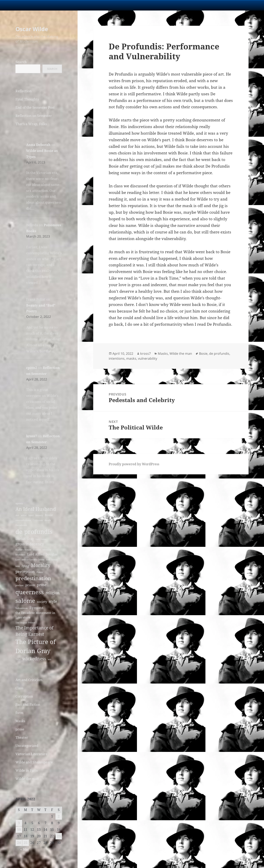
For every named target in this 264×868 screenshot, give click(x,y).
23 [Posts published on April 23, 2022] (59, 836)
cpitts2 (32, 368)
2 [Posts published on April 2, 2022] (59, 816)
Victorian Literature (31, 754)
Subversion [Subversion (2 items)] (22, 608)
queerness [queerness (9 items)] (30, 592)
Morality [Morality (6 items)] (41, 565)
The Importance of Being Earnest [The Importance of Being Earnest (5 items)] (34, 631)
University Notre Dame (38, 5)
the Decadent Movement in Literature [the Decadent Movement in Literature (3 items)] (35, 615)
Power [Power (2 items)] (40, 572)
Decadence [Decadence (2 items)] (21, 525)
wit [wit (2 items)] (50, 659)
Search (21, 62)
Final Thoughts (27, 99)
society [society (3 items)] (42, 602)
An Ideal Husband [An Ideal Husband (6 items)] (36, 509)
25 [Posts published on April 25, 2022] (26, 843)
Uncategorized (27, 746)
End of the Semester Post (35, 107)
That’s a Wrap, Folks (31, 124)
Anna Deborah (38, 145)
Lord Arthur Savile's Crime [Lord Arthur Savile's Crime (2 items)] (30, 560)
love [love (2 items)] (18, 566)
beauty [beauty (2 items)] (39, 515)
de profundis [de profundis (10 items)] (34, 532)
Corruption (24, 696)
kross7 (32, 436)
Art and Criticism (29, 680)
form (19, 713)
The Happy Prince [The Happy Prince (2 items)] (25, 623)
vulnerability (148, 358)
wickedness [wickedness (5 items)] (34, 659)
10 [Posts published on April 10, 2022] (19, 829)
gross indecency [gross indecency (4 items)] (30, 544)
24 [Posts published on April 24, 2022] (19, 843)
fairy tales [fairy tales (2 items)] (41, 539)
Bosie (203, 353)
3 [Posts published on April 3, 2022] (19, 823)
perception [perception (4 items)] (25, 572)
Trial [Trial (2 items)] (18, 659)
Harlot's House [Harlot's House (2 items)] (23, 550)
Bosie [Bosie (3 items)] (49, 515)
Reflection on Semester (34, 116)
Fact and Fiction (28, 705)
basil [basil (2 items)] (31, 515)
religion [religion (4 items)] (53, 593)
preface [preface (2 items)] (19, 585)
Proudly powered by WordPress (134, 464)
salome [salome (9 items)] (25, 601)
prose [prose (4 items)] (42, 585)
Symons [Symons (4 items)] (36, 608)
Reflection (24, 91)
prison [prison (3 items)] (30, 585)
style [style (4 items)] (53, 601)
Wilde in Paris (27, 770)
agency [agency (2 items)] (19, 503)
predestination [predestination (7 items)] (33, 578)
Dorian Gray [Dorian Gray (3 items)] (25, 539)
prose (20, 729)
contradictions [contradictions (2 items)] (23, 520)
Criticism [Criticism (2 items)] (38, 520)
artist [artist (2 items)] (24, 515)
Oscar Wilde (32, 29)
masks (131, 358)
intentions (117, 358)
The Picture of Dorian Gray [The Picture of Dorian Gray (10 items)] (36, 646)
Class (19, 688)
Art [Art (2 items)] (17, 515)
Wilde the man (27, 779)
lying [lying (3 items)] (25, 566)
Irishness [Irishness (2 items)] (20, 555)
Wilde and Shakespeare (34, 762)
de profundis (219, 353)
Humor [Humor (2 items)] (37, 550)
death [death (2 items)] (48, 520)
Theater (22, 737)
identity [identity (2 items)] (47, 550)
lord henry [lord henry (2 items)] (52, 560)
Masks (20, 721)
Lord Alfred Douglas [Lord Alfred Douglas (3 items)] (42, 554)
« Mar (25, 849)
